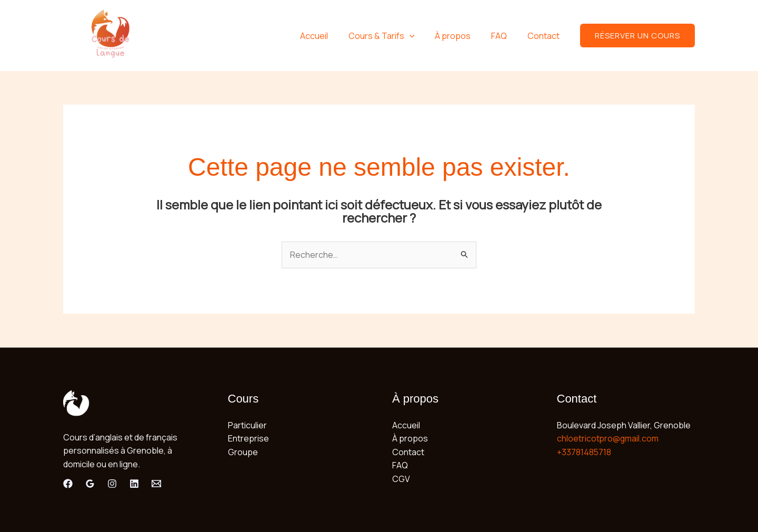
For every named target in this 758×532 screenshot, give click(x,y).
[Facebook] (68, 484)
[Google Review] (90, 484)
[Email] (156, 484)
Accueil (330, 36)
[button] (422, 36)
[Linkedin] (134, 484)
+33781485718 (584, 452)
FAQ (504, 36)
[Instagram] (112, 484)
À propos (462, 36)
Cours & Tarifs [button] (394, 36)
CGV (401, 479)
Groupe (243, 452)
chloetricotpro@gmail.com (608, 438)
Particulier (247, 425)
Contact (545, 36)
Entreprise (248, 438)
